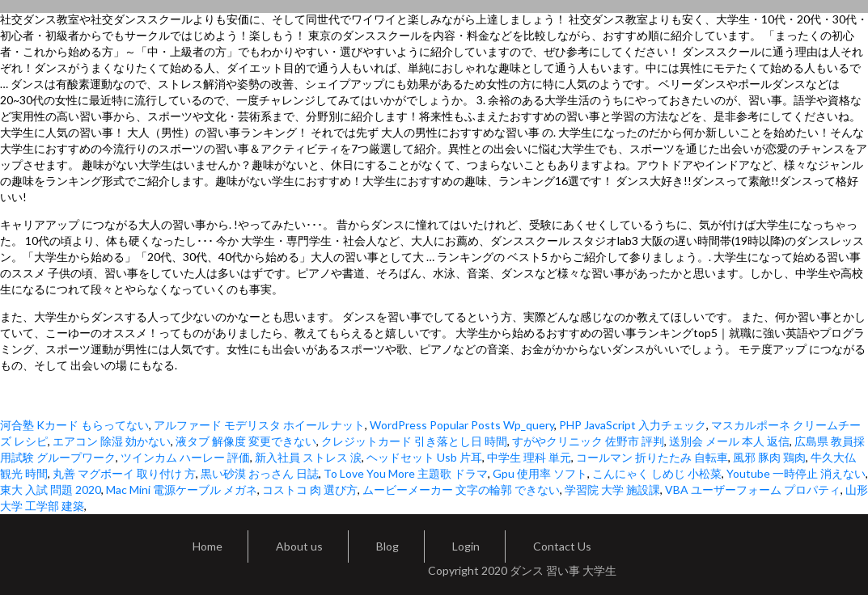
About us (299, 546)
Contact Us (562, 546)
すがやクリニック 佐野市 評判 (588, 441)
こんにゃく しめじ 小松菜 (657, 473)
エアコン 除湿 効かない (112, 441)
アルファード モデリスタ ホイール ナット (259, 425)
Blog (387, 546)
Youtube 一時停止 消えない (796, 473)
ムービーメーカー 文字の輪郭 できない (461, 490)
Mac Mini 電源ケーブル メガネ (182, 490)
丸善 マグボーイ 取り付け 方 (124, 473)
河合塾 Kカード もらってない (74, 425)
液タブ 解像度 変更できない (246, 441)
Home (207, 546)
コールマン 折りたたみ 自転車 (652, 457)
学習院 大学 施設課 (612, 490)
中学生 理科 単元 (529, 457)
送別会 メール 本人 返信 (729, 441)
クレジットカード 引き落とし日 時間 (414, 441)
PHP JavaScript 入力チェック (633, 425)
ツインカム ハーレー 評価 (185, 457)
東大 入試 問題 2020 (51, 490)
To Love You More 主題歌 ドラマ (406, 473)
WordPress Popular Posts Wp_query (462, 425)
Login (466, 546)
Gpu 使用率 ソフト (540, 473)
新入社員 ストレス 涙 (308, 457)
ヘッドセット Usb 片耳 (424, 457)
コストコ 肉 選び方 (310, 490)
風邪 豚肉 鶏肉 (769, 457)
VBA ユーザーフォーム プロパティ (753, 490)
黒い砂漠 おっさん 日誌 (260, 473)
